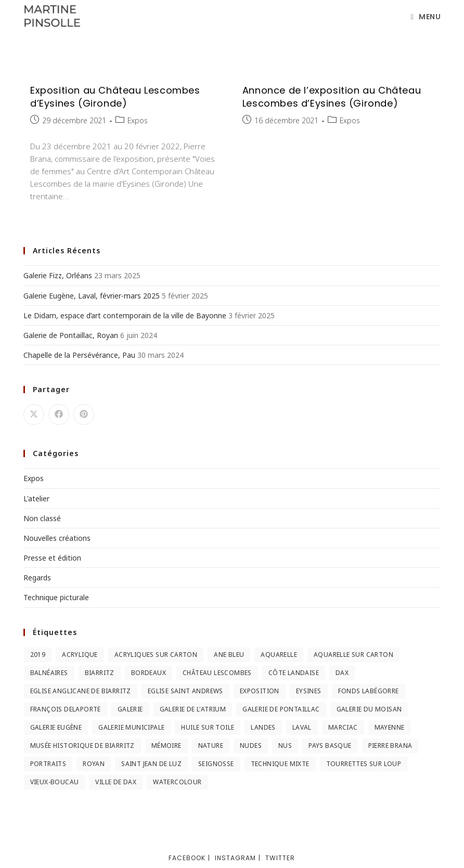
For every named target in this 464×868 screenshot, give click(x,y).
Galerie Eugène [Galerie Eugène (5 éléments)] (56, 727)
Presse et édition (52, 558)
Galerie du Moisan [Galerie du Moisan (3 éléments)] (369, 709)
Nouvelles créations (57, 538)
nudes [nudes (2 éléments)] (251, 746)
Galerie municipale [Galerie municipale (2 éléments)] (131, 727)
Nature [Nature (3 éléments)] (211, 746)
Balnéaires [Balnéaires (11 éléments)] (49, 673)
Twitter (280, 858)
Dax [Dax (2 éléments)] (342, 673)
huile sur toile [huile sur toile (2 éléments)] (208, 727)
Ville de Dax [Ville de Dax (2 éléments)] (116, 782)
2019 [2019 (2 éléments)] (38, 655)
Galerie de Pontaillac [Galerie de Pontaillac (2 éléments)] (281, 709)
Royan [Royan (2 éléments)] (94, 764)
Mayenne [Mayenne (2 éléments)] (390, 727)
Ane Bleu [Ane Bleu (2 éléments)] (229, 655)
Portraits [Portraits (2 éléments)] (48, 764)
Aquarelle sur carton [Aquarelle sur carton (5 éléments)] (353, 655)
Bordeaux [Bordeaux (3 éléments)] (149, 673)
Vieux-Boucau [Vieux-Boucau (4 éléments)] (55, 782)
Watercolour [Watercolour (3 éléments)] (177, 782)
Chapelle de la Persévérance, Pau (79, 355)
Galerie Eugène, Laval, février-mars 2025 (92, 296)
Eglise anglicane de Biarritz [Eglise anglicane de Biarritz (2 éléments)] (81, 691)
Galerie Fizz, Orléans (58, 275)
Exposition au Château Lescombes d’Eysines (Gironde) (115, 97)
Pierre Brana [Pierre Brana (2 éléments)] (390, 746)
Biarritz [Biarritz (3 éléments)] (100, 673)
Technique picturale (56, 597)
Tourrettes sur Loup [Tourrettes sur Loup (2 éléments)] (364, 764)
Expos (138, 120)
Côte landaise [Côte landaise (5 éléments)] (294, 673)
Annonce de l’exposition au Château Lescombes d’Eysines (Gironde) (332, 97)
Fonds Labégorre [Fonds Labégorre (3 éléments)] (369, 691)
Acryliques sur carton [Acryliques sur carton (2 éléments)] (156, 655)
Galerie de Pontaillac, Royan (71, 335)
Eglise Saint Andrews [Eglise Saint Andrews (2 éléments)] (185, 691)
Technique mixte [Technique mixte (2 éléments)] (280, 764)
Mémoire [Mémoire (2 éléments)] (166, 746)
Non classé (42, 518)
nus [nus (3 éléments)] (285, 746)
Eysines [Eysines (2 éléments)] (309, 691)
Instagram (235, 858)
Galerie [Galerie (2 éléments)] (130, 709)
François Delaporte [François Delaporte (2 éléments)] (66, 709)
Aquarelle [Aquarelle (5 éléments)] (279, 655)
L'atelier (36, 498)
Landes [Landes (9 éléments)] (263, 727)
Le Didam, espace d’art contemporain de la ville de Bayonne (125, 315)
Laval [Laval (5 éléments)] (302, 727)
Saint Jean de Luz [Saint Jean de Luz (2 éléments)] (151, 764)
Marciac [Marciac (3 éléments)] (343, 727)
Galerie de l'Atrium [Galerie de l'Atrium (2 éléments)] (193, 709)
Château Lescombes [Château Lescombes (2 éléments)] (217, 673)
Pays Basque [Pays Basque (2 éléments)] (330, 746)
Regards (37, 578)
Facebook (187, 858)
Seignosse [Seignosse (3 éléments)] (216, 764)
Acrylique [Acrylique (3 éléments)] (80, 655)
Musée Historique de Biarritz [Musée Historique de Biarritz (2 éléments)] (82, 746)
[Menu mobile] (426, 17)
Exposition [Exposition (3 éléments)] (260, 691)
